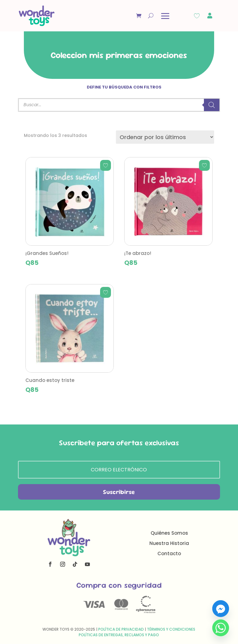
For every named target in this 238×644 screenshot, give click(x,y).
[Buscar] (212, 105)
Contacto (169, 553)
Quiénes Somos (169, 533)
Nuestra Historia (169, 543)
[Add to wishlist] (106, 165)
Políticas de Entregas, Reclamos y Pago (119, 635)
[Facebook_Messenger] (221, 609)
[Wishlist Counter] (197, 16)
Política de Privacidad (121, 629)
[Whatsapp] (221, 628)
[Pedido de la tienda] (165, 137)
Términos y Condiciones (171, 629)
